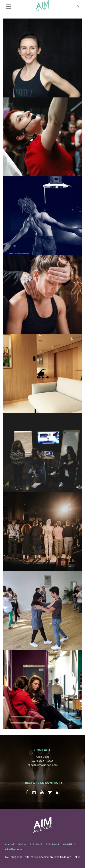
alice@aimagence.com (43, 765)
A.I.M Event (52, 845)
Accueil (10, 845)
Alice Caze (43, 757)
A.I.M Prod (36, 845)
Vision (22, 845)
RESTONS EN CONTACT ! (43, 783)
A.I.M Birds (69, 845)
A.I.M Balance (13, 849)
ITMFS (76, 857)
